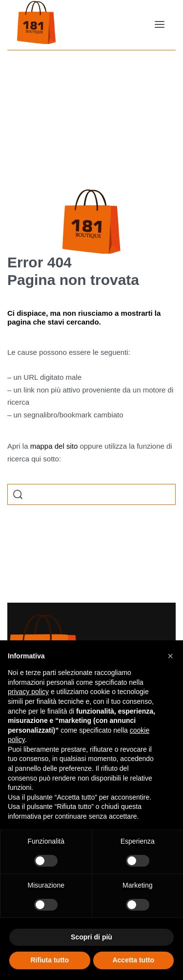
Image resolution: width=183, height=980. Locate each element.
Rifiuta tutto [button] (50, 960)
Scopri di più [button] (91, 937)
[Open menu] (160, 24)
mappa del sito (54, 446)
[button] (170, 656)
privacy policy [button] (28, 692)
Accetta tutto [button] (133, 960)
